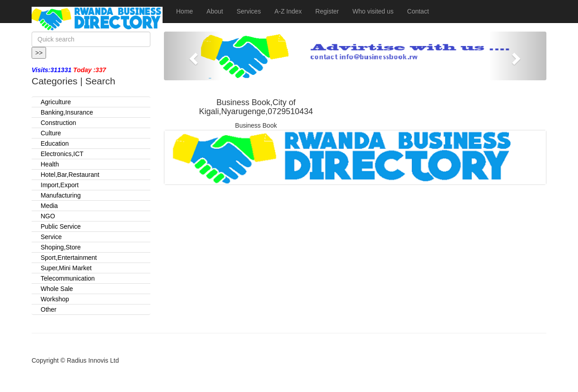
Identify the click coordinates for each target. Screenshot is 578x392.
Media (49, 206)
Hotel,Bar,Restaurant (70, 175)
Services (249, 11)
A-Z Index (288, 11)
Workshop (55, 299)
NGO (48, 216)
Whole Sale (57, 289)
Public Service (61, 226)
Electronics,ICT (62, 154)
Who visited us (373, 11)
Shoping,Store (61, 247)
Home (184, 11)
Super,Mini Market (66, 268)
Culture (51, 133)
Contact (418, 11)
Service (51, 237)
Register (327, 11)
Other (49, 309)
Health (50, 164)
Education (55, 143)
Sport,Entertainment (69, 258)
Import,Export (60, 185)
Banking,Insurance (67, 112)
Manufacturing (61, 195)
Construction (58, 123)
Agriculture (56, 102)
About (215, 11)
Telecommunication (68, 278)
